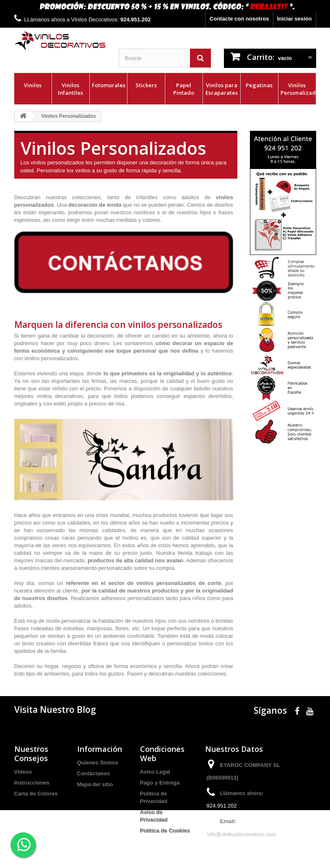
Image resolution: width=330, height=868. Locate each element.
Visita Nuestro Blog (55, 709)
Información (100, 749)
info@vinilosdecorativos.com (241, 834)
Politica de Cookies (165, 830)
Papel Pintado (184, 89)
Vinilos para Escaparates (222, 89)
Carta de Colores (36, 794)
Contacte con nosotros (239, 19)
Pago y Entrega (160, 783)
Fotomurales (109, 85)
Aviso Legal (155, 772)
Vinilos (33, 85)
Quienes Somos (98, 763)
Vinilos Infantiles (70, 89)
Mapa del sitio (95, 784)
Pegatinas (259, 85)
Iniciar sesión (294, 19)
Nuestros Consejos (31, 754)
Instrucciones (32, 783)
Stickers (146, 85)
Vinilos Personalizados (298, 89)
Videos (23, 772)
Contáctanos (94, 773)
